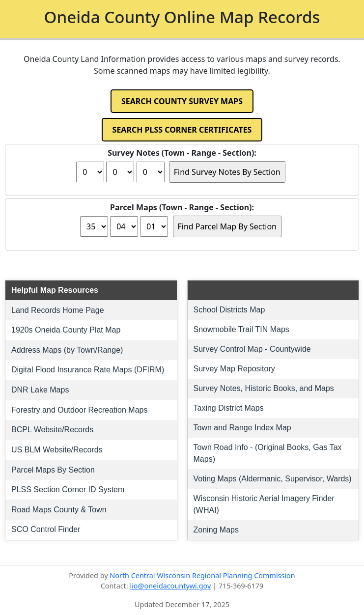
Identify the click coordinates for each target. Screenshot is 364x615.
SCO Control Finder (46, 529)
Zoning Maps (216, 530)
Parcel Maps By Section (53, 470)
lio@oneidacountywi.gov (170, 586)
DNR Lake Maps (40, 390)
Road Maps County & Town (59, 510)
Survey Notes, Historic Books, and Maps (264, 388)
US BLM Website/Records (57, 450)
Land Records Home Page (58, 310)
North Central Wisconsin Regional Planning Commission (202, 575)
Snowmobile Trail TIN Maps (241, 329)
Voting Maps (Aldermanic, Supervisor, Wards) (273, 479)
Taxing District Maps (229, 408)
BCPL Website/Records (52, 430)
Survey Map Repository (234, 369)
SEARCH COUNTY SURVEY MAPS (182, 101)
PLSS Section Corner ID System (68, 489)
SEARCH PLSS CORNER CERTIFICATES (182, 130)
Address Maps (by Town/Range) (67, 350)
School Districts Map (229, 310)
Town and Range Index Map (242, 428)
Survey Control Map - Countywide (252, 349)
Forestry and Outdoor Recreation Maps (79, 410)
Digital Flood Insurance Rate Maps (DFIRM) (88, 370)
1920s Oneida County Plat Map (66, 330)
